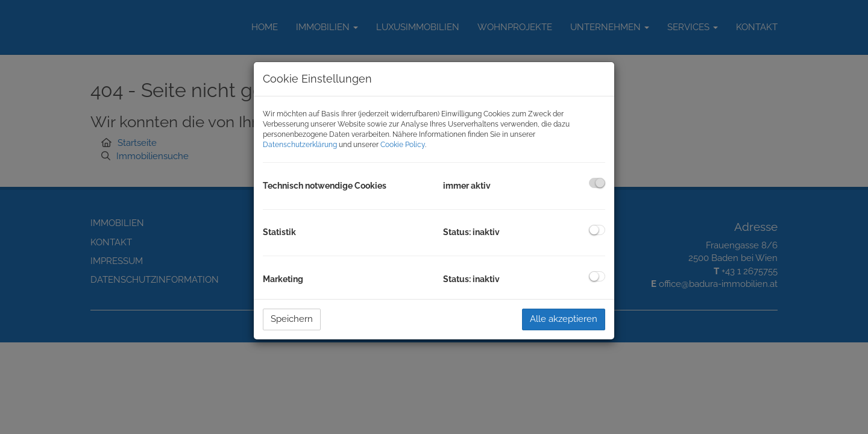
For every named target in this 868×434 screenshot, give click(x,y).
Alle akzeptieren (564, 319)
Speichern (292, 319)
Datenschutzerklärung (300, 145)
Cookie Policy (403, 145)
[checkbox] (597, 183)
